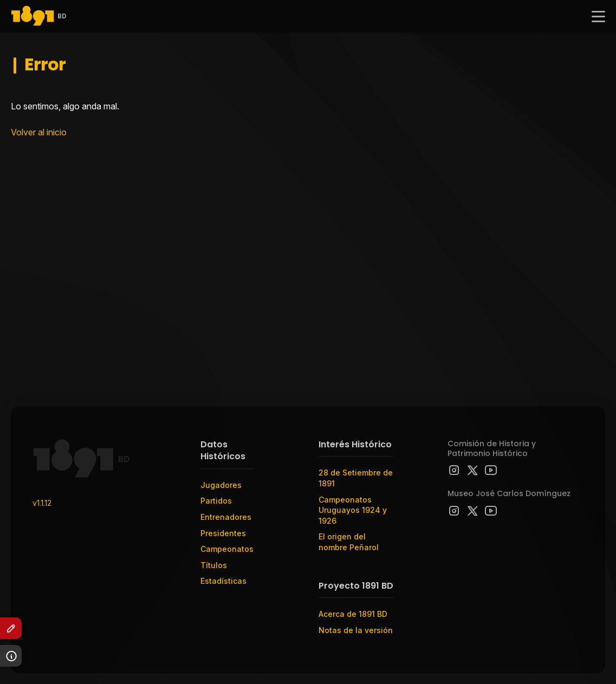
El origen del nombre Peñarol (349, 542)
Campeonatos (227, 549)
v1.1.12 (42, 503)
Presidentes (223, 533)
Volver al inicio (39, 132)
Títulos (214, 565)
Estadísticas (223, 581)
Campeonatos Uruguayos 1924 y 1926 (353, 510)
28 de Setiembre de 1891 (356, 478)
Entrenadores (226, 517)
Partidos (216, 501)
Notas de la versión (356, 630)
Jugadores (221, 485)
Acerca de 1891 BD (353, 614)
